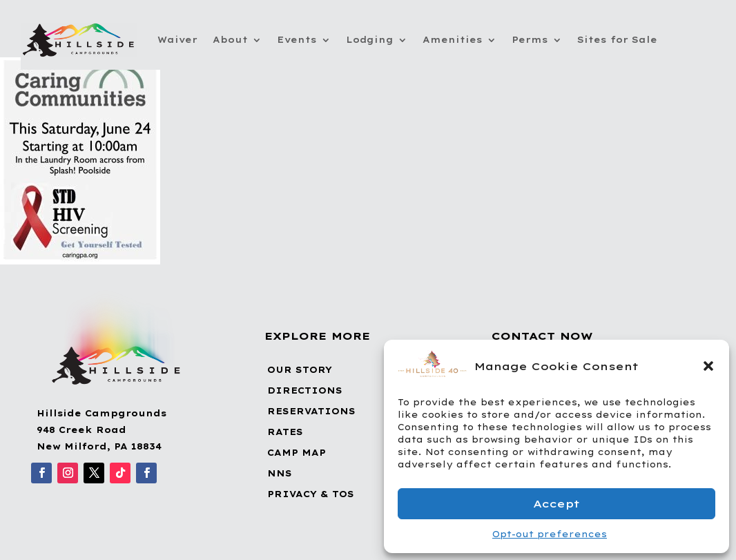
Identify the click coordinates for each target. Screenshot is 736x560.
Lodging (370, 40)
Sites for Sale (617, 40)
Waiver (177, 40)
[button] (708, 366)
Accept (556, 504)
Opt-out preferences (550, 534)
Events (297, 40)
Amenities (453, 40)
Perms (530, 40)
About (230, 40)
